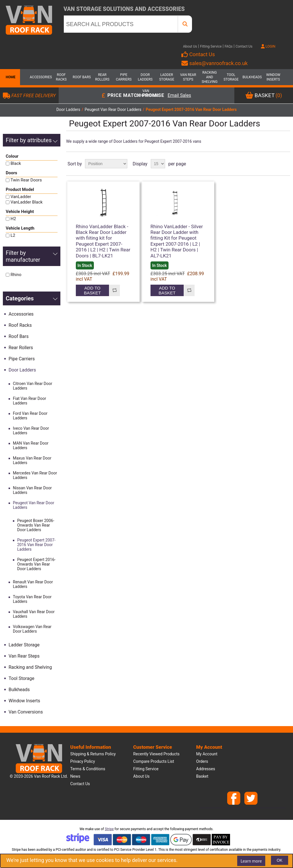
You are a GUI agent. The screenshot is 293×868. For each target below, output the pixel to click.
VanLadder (21, 197)
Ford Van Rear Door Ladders (30, 416)
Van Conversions (146, 93)
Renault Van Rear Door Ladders (33, 584)
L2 (13, 235)
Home (10, 77)
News (75, 776)
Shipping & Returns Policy (93, 754)
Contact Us (244, 46)
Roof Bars (82, 77)
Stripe (109, 829)
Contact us (80, 784)
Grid (275, 164)
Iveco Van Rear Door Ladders (31, 431)
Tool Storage (231, 77)
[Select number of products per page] (158, 164)
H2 (13, 219)
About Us (190, 46)
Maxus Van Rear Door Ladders (32, 460)
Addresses (206, 769)
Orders (202, 761)
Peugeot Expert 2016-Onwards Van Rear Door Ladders (36, 564)
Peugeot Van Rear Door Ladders (33, 505)
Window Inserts (273, 77)
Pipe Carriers (124, 77)
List (285, 164)
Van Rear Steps (188, 77)
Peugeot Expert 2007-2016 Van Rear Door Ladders (36, 545)
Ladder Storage (167, 77)
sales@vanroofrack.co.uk (214, 63)
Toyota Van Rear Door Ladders (32, 599)
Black (16, 163)
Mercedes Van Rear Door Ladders (35, 475)
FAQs (229, 46)
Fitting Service (211, 46)
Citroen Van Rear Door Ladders (33, 386)
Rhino (16, 275)
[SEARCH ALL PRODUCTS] (121, 24)
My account (207, 754)
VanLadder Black (27, 202)
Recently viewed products (157, 754)
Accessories (40, 77)
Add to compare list (115, 290)
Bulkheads (252, 77)
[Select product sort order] (106, 164)
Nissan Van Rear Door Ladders (32, 490)
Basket (202, 776)
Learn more (251, 861)
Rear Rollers (102, 77)
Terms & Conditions (88, 769)
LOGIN (268, 46)
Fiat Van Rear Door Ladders (29, 401)
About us (141, 776)
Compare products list (154, 761)
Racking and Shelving (210, 77)
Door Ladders (145, 77)
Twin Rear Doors (26, 180)
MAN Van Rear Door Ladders (31, 445)
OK (280, 860)
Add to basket (92, 290)
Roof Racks (61, 77)
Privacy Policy (83, 761)
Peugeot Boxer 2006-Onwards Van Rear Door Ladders (36, 525)
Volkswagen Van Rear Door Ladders (32, 629)
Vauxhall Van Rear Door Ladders (34, 614)
